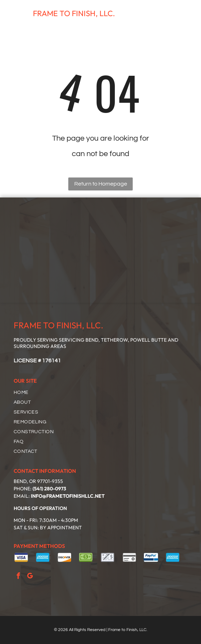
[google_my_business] (30, 577)
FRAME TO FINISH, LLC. (74, 13)
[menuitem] (103, 393)
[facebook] (19, 577)
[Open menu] (186, 14)
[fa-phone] (9, 18)
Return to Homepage (101, 184)
